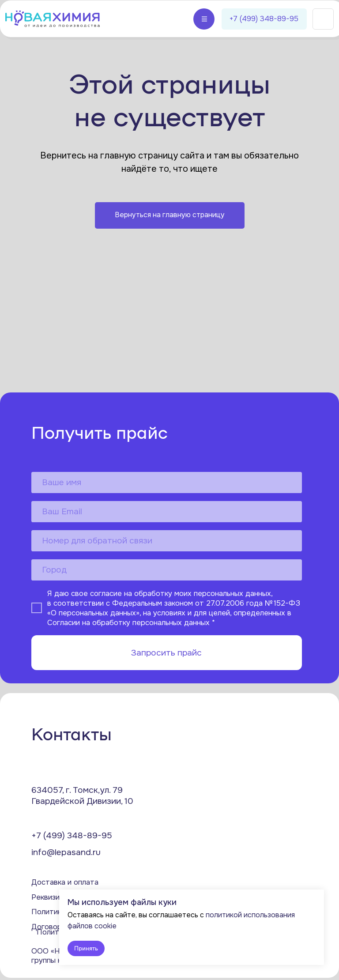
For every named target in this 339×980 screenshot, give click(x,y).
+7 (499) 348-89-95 (72, 835)
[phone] (167, 541)
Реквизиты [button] (50, 897)
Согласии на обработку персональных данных (128, 623)
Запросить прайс (166, 653)
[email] (167, 512)
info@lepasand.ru (66, 852)
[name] (167, 482)
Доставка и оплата (65, 882)
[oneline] (167, 570)
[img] (53, 19)
